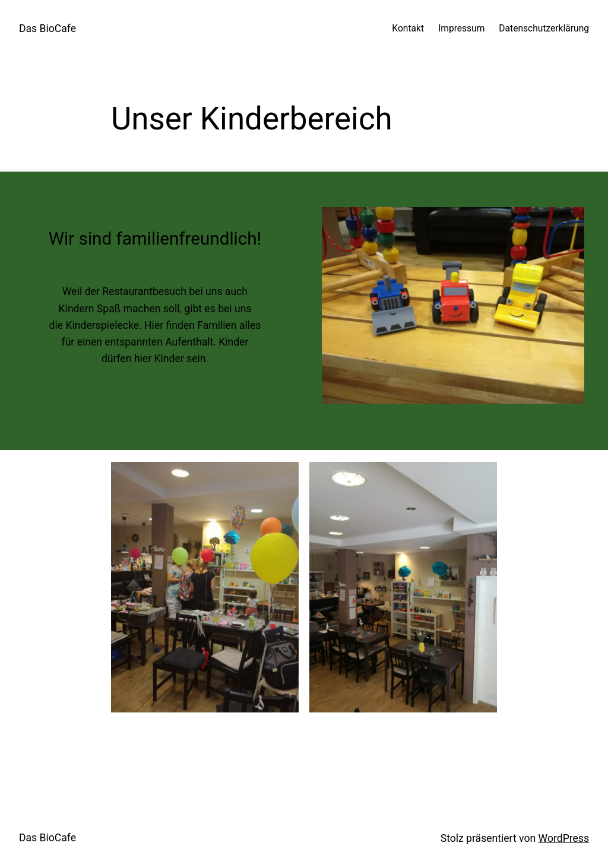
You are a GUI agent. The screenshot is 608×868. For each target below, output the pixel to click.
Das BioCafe (47, 28)
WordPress (564, 838)
